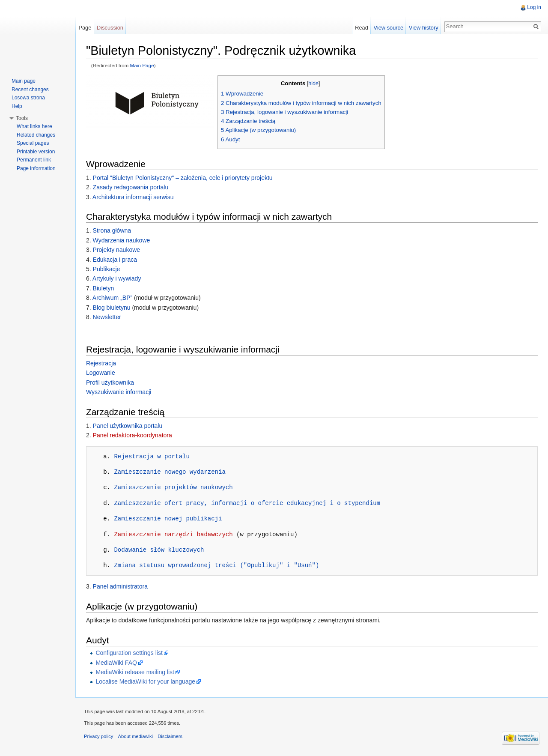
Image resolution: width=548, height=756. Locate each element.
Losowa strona (28, 98)
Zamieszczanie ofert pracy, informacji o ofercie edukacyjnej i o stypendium (247, 503)
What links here (34, 126)
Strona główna (112, 230)
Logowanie (101, 373)
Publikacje (107, 269)
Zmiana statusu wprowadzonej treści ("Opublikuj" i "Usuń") (216, 565)
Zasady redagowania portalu (131, 187)
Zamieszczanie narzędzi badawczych (173, 534)
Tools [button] (22, 118)
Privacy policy (98, 736)
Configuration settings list (129, 653)
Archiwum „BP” (112, 298)
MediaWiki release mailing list (135, 672)
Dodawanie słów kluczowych (159, 550)
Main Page (142, 65)
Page (85, 28)
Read (362, 28)
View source (389, 28)
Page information (36, 168)
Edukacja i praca (115, 260)
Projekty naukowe (117, 250)
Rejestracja (101, 363)
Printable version (36, 152)
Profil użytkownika (110, 382)
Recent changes (30, 90)
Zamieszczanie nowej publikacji (168, 518)
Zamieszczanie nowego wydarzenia (170, 472)
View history (424, 28)
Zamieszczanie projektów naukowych (173, 487)
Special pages (33, 143)
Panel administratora (120, 586)
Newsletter (107, 317)
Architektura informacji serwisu (133, 197)
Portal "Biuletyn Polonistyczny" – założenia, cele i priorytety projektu (183, 178)
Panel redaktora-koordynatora (133, 435)
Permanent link (34, 160)
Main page (24, 81)
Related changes (36, 135)
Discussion (110, 28)
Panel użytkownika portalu (128, 426)
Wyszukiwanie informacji (119, 392)
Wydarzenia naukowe (122, 240)
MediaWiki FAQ (116, 663)
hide (313, 84)
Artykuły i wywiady (117, 278)
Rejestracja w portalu (152, 456)
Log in (534, 7)
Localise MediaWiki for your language (145, 681)
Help (17, 106)
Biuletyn (104, 288)
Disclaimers (170, 736)
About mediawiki (136, 736)
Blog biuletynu (112, 308)
